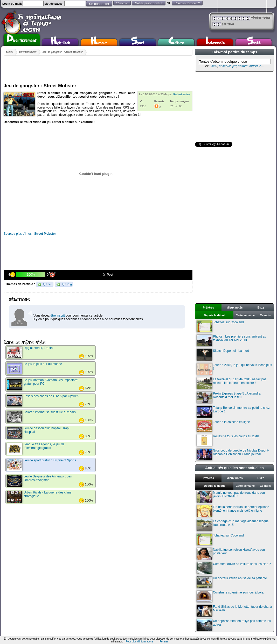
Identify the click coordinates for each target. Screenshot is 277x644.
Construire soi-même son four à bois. (230, 596)
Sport (138, 42)
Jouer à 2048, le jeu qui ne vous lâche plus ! (234, 369)
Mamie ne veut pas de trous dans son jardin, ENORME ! (231, 497)
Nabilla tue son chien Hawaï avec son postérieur (231, 554)
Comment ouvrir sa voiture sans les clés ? (234, 568)
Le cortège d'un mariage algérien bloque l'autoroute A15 (233, 525)
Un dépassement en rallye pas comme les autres (234, 625)
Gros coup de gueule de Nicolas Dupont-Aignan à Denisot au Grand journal (233, 455)
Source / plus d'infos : (30, 234)
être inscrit (57, 316)
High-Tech (60, 42)
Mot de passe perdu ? (149, 3)
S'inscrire (122, 3)
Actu (214, 66)
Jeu (50, 284)
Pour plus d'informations (139, 642)
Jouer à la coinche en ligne (223, 426)
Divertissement (22, 39)
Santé (254, 42)
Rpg (69, 284)
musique (255, 66)
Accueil (10, 52)
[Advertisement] (98, 67)
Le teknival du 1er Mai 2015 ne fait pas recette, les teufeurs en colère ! (231, 383)
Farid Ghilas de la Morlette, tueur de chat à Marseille (234, 611)
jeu (234, 66)
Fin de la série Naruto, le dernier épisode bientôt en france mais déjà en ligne (233, 511)
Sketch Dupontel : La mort (223, 355)
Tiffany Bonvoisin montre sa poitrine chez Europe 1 (233, 412)
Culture (176, 42)
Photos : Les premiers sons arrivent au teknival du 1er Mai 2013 (231, 341)
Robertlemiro (181, 94)
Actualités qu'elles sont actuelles (234, 468)
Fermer (164, 642)
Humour (99, 42)
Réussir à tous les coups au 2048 (228, 440)
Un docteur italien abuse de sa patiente (232, 582)
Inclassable (215, 42)
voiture (243, 66)
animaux (225, 66)
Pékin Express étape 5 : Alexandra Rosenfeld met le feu (228, 398)
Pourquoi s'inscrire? (187, 3)
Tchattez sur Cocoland (220, 326)
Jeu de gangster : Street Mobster (63, 52)
